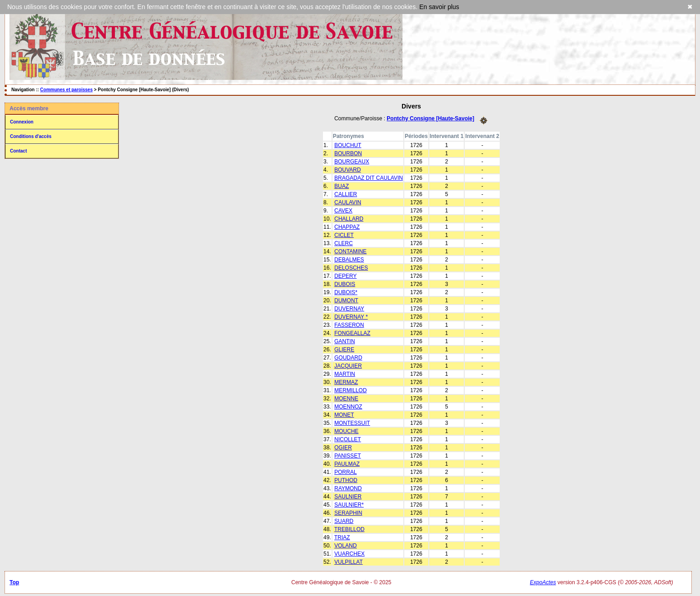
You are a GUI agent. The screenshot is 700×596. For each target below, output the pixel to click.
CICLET (344, 235)
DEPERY (345, 276)
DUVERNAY (349, 309)
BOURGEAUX (352, 162)
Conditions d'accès (31, 136)
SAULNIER (348, 497)
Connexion (22, 122)
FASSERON (349, 325)
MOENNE (346, 399)
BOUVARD (348, 170)
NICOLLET (348, 439)
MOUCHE (346, 431)
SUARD (344, 521)
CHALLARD (349, 219)
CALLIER (346, 194)
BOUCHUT (348, 145)
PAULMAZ (347, 464)
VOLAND (345, 546)
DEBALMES (349, 260)
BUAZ (342, 186)
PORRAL (345, 472)
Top (14, 582)
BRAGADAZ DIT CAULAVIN (369, 178)
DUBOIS (345, 284)
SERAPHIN (348, 513)
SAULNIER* (349, 505)
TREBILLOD (350, 529)
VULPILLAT (348, 562)
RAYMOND (348, 488)
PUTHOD (346, 480)
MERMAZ (346, 382)
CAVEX (343, 211)
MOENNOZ (348, 407)
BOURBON (348, 153)
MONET (344, 415)
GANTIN (345, 341)
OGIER (343, 448)
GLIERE (344, 350)
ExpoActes (543, 582)
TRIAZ (342, 537)
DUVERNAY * (351, 317)
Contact (18, 151)
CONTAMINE (350, 251)
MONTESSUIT (352, 423)
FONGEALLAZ (352, 333)
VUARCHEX (350, 554)
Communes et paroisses (66, 90)
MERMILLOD (350, 390)
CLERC (344, 243)
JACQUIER (348, 366)
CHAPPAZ (347, 227)
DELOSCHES (351, 268)
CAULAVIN (348, 202)
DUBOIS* (346, 292)
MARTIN (345, 374)
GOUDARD (348, 358)
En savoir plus (439, 7)
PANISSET (348, 456)
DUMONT (346, 300)
